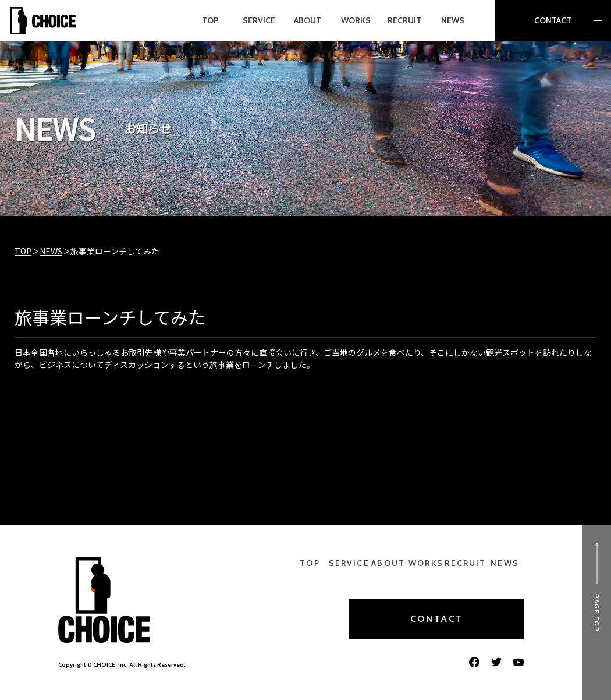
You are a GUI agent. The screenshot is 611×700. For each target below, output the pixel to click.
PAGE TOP (597, 613)
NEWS (51, 251)
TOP (23, 251)
